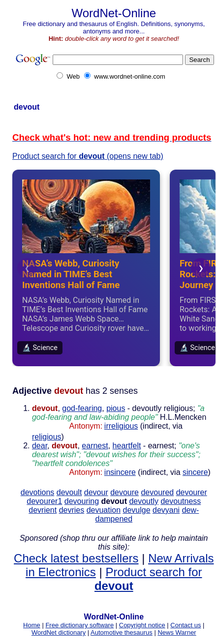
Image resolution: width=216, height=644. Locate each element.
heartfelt (127, 446)
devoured (157, 492)
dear (40, 446)
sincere (195, 472)
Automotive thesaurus (122, 632)
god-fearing (82, 408)
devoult (69, 492)
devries (72, 510)
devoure (124, 492)
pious (116, 408)
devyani (166, 510)
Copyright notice (142, 625)
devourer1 (44, 501)
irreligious (121, 426)
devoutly (144, 501)
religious (47, 437)
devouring (82, 501)
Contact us (185, 625)
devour (96, 492)
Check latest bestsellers (76, 558)
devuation (104, 510)
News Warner (177, 632)
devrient (43, 510)
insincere (120, 472)
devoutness (181, 501)
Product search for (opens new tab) (88, 156)
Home (32, 625)
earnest (95, 446)
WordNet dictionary (59, 632)
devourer (192, 492)
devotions (38, 492)
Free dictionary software (79, 625)
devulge (137, 510)
